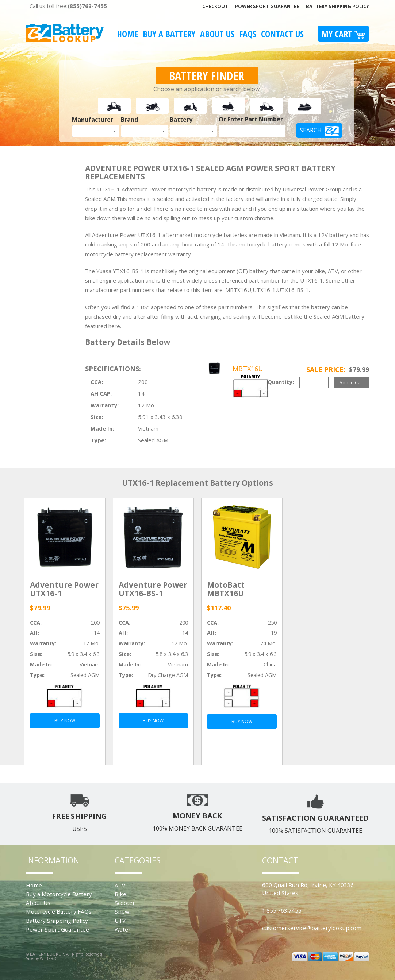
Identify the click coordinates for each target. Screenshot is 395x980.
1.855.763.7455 (282, 910)
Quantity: (281, 382)
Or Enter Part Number (251, 119)
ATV (120, 885)
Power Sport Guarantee (267, 6)
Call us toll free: (68, 6)
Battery (181, 120)
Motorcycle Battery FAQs (59, 911)
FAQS (248, 34)
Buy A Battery (169, 34)
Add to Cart (352, 382)
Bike (120, 894)
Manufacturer (93, 120)
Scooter (125, 903)
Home (127, 34)
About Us (217, 34)
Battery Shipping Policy (338, 6)
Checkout (215, 6)
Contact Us (282, 34)
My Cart (343, 34)
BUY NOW (65, 721)
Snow (122, 911)
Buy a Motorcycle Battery (59, 894)
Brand (129, 120)
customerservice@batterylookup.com (312, 928)
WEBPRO (48, 958)
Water (123, 929)
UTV (120, 921)
